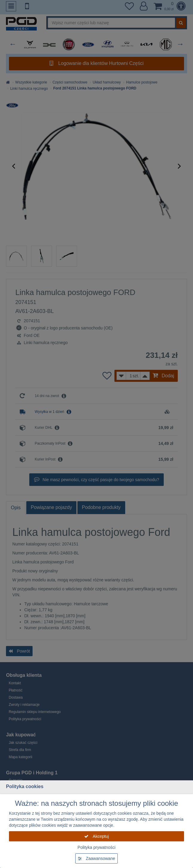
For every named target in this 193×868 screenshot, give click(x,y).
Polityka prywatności (97, 847)
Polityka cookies (25, 786)
